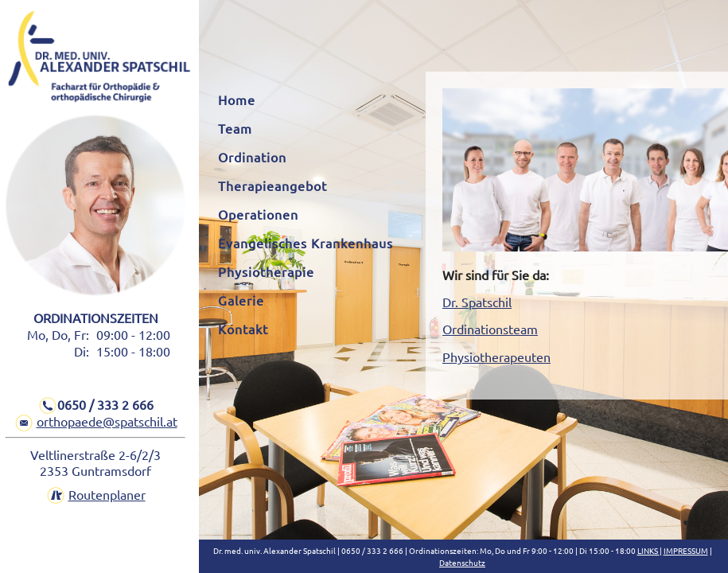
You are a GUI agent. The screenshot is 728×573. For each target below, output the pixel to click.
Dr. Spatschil (477, 302)
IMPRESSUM (686, 550)
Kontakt (243, 329)
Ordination (252, 157)
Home (237, 99)
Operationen (258, 214)
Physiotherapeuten (496, 357)
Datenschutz (462, 562)
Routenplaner (107, 494)
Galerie (241, 300)
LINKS (648, 550)
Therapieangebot (273, 185)
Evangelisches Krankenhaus (306, 243)
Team (235, 128)
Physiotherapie (266, 271)
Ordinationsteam (490, 329)
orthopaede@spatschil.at (107, 421)
